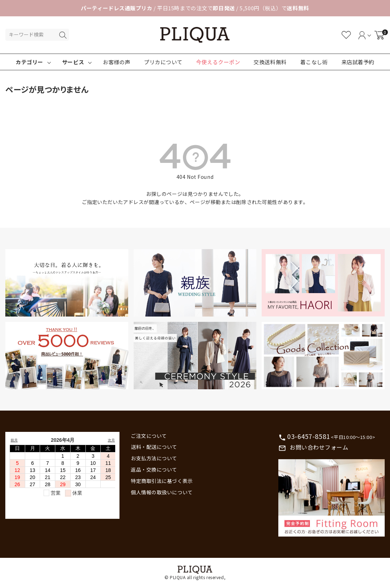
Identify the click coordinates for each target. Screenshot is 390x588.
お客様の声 (117, 62)
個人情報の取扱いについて (162, 492)
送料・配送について (154, 447)
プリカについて (163, 62)
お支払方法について (154, 458)
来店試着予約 (358, 62)
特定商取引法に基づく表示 (162, 481)
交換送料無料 (270, 62)
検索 (63, 35)
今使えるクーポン (218, 62)
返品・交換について (154, 469)
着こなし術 (314, 62)
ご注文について (149, 436)
